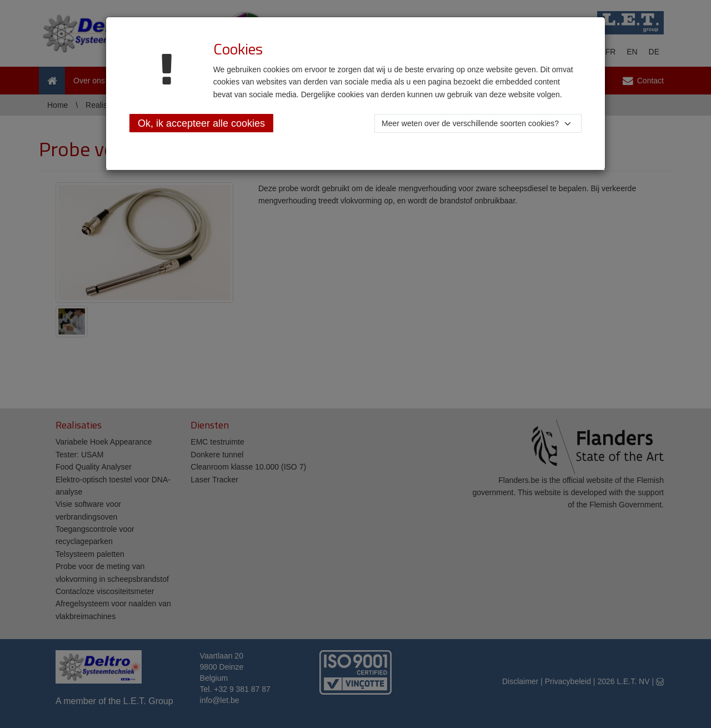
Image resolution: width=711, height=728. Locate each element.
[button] (478, 123)
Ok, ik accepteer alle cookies (201, 123)
